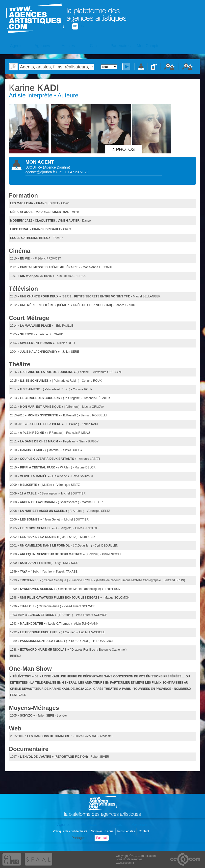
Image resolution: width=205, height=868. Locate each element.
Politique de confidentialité (70, 831)
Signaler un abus (103, 831)
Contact (144, 831)
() (57, 167)
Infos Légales (126, 831)
